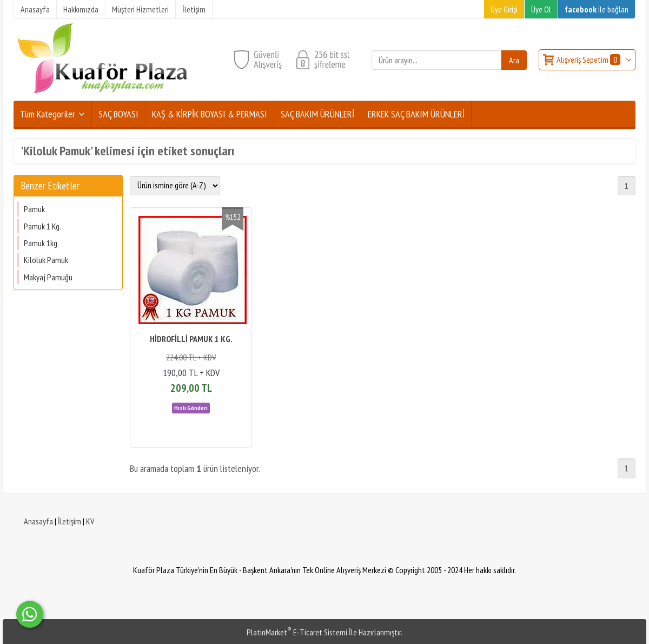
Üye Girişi (504, 9)
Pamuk (34, 209)
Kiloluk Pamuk (46, 260)
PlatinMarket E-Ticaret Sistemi (297, 632)
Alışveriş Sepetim (589, 60)
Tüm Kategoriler (48, 114)
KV (90, 521)
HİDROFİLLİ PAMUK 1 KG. (191, 339)
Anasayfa (38, 521)
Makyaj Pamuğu (48, 277)
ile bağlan (597, 9)
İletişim (69, 521)
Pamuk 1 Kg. (42, 226)
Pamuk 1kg (41, 243)
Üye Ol (541, 9)
